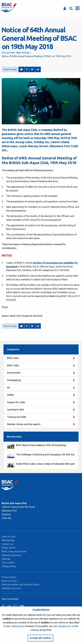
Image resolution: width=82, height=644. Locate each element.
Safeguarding (9, 566)
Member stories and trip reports (24, 424)
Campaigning (14, 380)
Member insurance (11, 588)
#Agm (5, 307)
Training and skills (17, 417)
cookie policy (17, 626)
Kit (9, 388)
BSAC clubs (13, 365)
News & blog (23, 53)
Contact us (7, 544)
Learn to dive (9, 537)
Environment (14, 373)
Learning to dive (15, 409)
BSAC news (13, 358)
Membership (8, 540)
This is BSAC (8, 563)
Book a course (9, 581)
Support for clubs (16, 402)
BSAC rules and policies (14, 551)
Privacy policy (9, 577)
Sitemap (6, 559)
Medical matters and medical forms (20, 584)
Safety (10, 395)
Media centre (9, 548)
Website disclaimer (12, 555)
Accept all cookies (40, 638)
